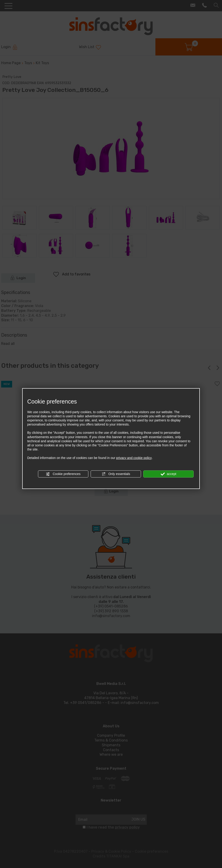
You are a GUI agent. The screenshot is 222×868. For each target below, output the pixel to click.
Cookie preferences (63, 474)
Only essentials (116, 474)
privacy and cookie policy (134, 458)
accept (168, 474)
